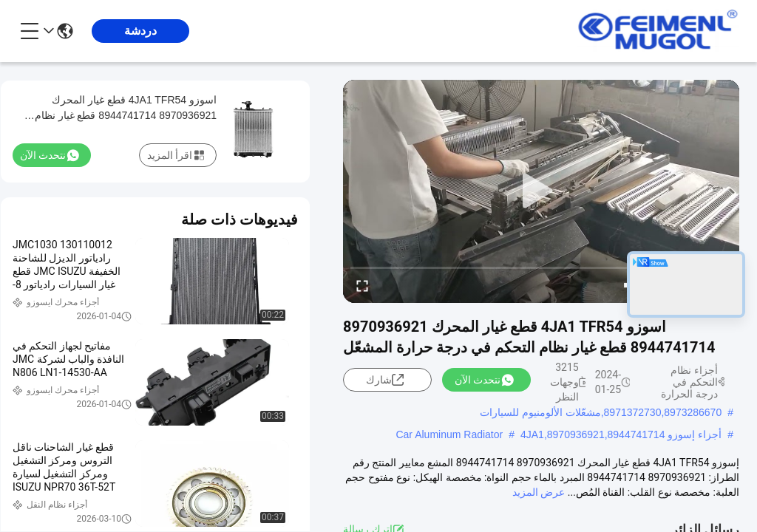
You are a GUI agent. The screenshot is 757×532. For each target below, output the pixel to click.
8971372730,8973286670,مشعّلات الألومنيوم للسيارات (601, 412)
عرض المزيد (539, 492)
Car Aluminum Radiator (449, 434)
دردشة (140, 31)
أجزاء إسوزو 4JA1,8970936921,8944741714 (621, 434)
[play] (541, 191)
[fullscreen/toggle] (362, 285)
